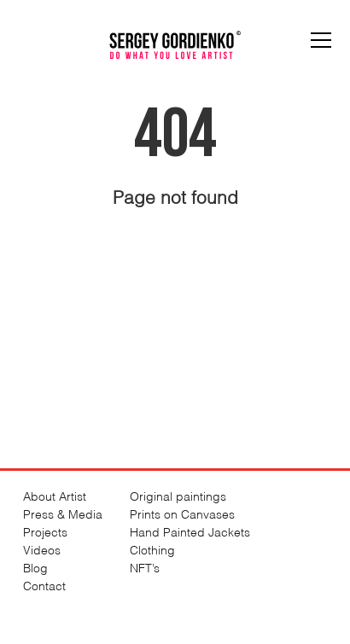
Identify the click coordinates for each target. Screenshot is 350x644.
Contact (44, 585)
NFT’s (145, 567)
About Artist (55, 495)
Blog (35, 567)
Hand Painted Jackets (190, 531)
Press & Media (63, 513)
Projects (45, 531)
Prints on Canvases (182, 513)
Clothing (152, 549)
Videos (42, 549)
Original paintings (178, 495)
